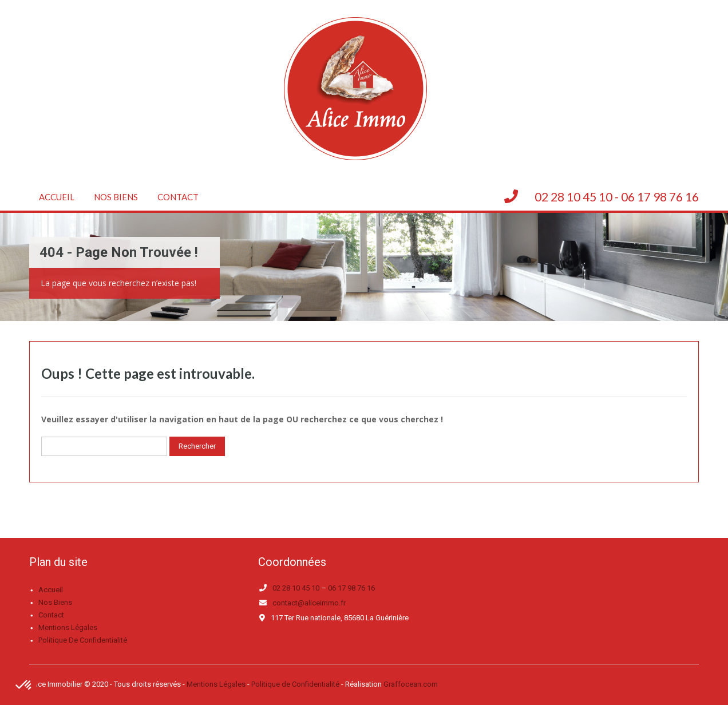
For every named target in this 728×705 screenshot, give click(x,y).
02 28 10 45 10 (296, 588)
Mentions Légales (216, 684)
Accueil (57, 197)
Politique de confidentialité (83, 640)
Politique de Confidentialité (295, 684)
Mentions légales (68, 627)
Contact (178, 197)
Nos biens (116, 197)
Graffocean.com (411, 684)
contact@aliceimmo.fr (309, 603)
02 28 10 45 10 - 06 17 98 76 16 (617, 197)
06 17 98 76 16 (351, 588)
